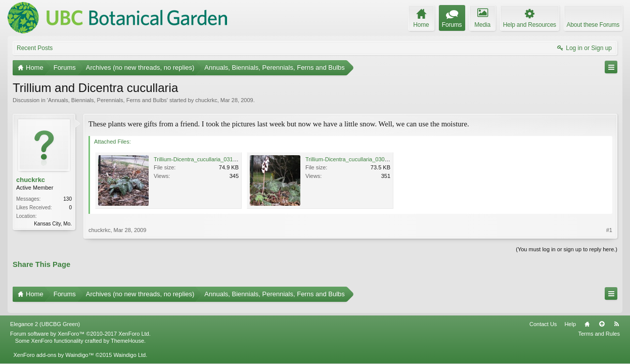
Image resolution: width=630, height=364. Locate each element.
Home (587, 318)
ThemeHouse (127, 335)
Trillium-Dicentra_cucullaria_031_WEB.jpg (206, 159)
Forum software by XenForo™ (80, 328)
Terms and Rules (599, 328)
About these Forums (593, 25)
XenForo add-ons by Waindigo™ (53, 349)
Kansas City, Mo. (53, 224)
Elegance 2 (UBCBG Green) (45, 318)
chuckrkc (206, 100)
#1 (609, 230)
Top (602, 318)
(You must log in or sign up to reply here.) (567, 249)
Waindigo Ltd (129, 349)
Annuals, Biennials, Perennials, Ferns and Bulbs (107, 100)
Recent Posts (35, 48)
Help (570, 318)
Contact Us (543, 318)
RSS (616, 318)
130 (67, 199)
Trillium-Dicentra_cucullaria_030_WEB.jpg (357, 159)
